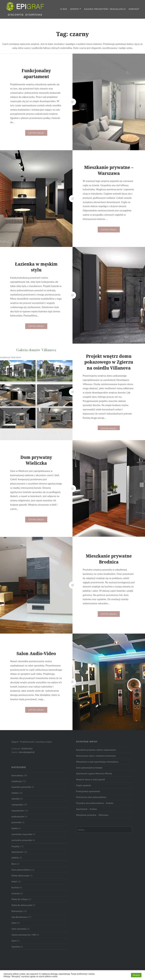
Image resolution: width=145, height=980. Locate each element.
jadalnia (15, 858)
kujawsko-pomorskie (21, 787)
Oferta (75, 9)
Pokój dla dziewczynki (22, 905)
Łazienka (16, 893)
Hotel (14, 881)
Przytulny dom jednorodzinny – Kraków (95, 803)
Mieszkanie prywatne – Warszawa (92, 815)
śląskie (15, 828)
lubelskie (16, 799)
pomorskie (16, 822)
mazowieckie (18, 811)
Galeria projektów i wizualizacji (105, 9)
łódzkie (15, 793)
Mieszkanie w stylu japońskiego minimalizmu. (97, 762)
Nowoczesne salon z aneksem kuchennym (96, 756)
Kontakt (134, 9)
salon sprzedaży (19, 929)
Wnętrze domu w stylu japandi (90, 779)
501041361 (27, 749)
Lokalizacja (17, 781)
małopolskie (17, 805)
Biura (14, 864)
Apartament (17, 852)
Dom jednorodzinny (21, 870)
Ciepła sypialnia (83, 785)
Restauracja (17, 911)
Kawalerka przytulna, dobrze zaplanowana (96, 750)
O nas (64, 9)
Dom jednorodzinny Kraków (89, 768)
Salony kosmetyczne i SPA (24, 935)
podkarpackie (18, 816)
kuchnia (15, 887)
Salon (14, 923)
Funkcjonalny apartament (88, 791)
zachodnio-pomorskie (22, 840)
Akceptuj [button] (136, 975)
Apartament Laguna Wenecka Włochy (94, 773)
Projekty (15, 846)
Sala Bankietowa (19, 917)
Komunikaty (17, 775)
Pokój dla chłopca (20, 899)
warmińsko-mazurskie (22, 834)
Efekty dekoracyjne (21, 876)
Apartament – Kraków (87, 809)
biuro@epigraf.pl (27, 752)
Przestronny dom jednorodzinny (91, 797)
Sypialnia (16, 947)
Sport (14, 941)
